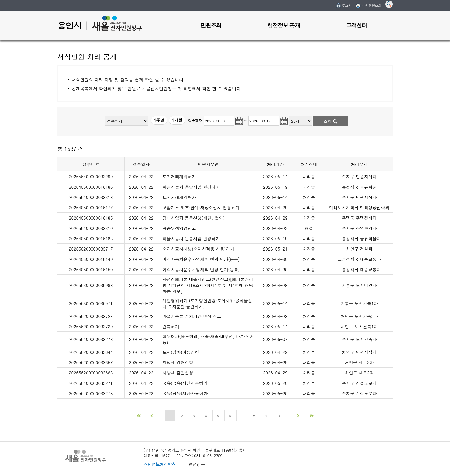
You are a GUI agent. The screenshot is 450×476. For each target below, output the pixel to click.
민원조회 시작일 (203, 115)
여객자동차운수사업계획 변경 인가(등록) (201, 259)
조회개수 (289, 115)
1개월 (177, 120)
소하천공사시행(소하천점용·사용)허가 (198, 249)
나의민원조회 (372, 5)
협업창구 (197, 464)
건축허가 (171, 326)
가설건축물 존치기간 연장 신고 (192, 316)
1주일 (159, 120)
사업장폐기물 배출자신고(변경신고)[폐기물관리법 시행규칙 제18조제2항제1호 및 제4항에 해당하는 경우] (208, 285)
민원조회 (211, 25)
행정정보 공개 (284, 25)
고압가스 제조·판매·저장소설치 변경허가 (201, 207)
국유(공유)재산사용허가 (185, 383)
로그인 (346, 5)
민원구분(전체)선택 (105, 115)
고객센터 (357, 25)
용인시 (69, 25)
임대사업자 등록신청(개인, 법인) (194, 218)
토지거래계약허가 (179, 176)
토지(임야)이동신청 (181, 352)
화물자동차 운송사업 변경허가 (191, 187)
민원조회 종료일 (248, 115)
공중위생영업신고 (179, 228)
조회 (330, 121)
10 (279, 416)
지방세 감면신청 (178, 362)
